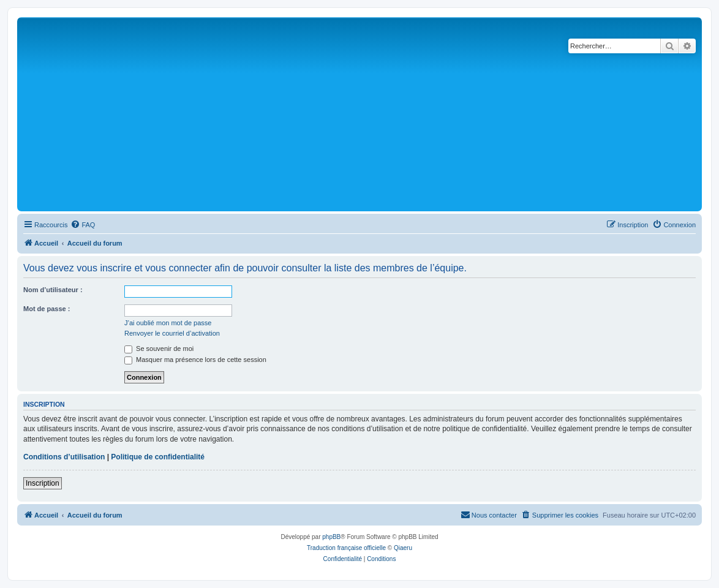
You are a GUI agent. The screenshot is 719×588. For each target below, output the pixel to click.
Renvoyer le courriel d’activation (172, 333)
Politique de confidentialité (158, 457)
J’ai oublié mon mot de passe (168, 323)
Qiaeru (403, 548)
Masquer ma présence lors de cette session (195, 360)
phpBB (331, 537)
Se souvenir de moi (159, 349)
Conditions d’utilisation (64, 457)
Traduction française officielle (346, 548)
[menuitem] (83, 225)
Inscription (43, 483)
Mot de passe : (47, 309)
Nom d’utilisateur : (53, 290)
